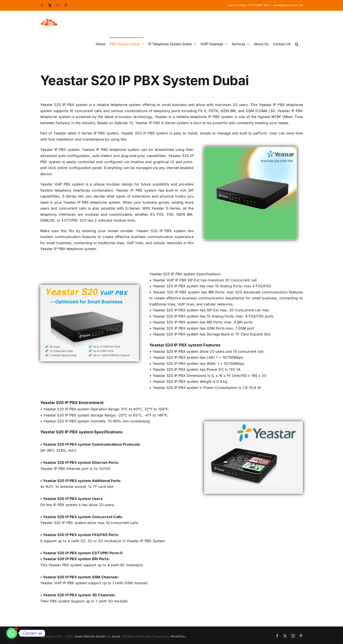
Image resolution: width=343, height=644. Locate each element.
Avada (116, 636)
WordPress (178, 636)
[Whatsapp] (12, 633)
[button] (297, 44)
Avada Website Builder (91, 636)
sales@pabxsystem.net (288, 5)
